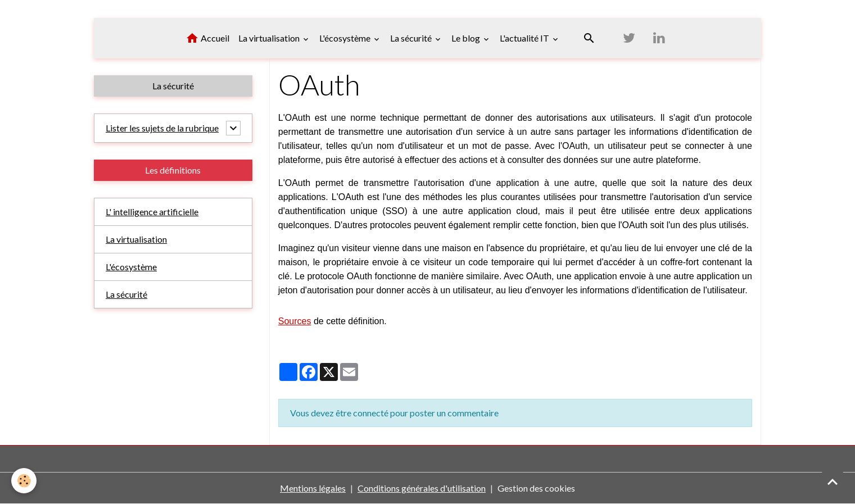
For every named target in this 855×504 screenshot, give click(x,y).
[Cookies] (24, 481)
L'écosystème (346, 38)
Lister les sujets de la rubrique (162, 128)
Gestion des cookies (536, 488)
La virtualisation (270, 38)
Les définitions (173, 170)
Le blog (467, 38)
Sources (295, 321)
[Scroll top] (833, 482)
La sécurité (412, 38)
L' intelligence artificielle (152, 212)
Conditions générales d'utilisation (422, 488)
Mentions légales (313, 488)
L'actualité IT (525, 38)
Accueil (207, 38)
